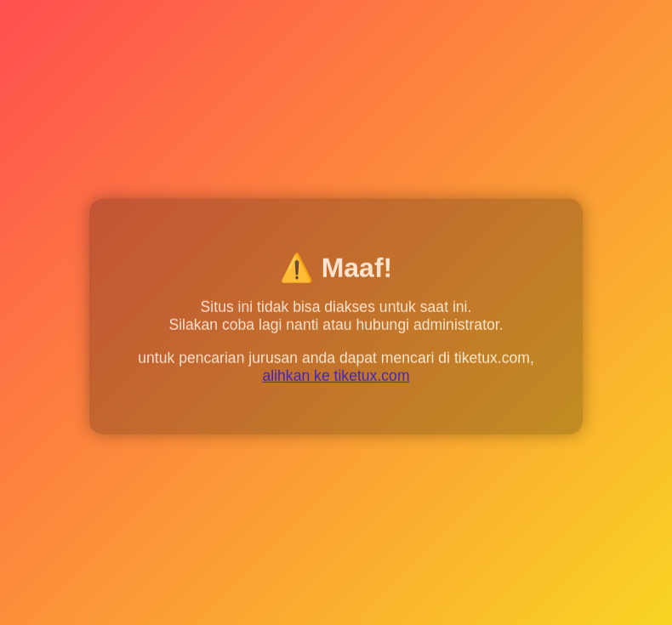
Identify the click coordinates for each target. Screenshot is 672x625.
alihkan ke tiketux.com (336, 378)
